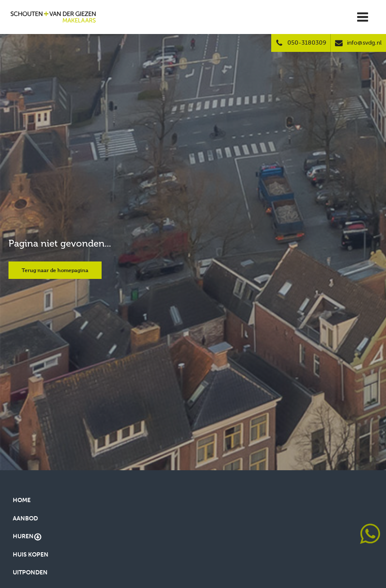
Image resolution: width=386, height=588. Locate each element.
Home (22, 500)
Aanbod (25, 518)
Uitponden (30, 572)
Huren (27, 537)
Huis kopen (31, 555)
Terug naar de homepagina (55, 270)
